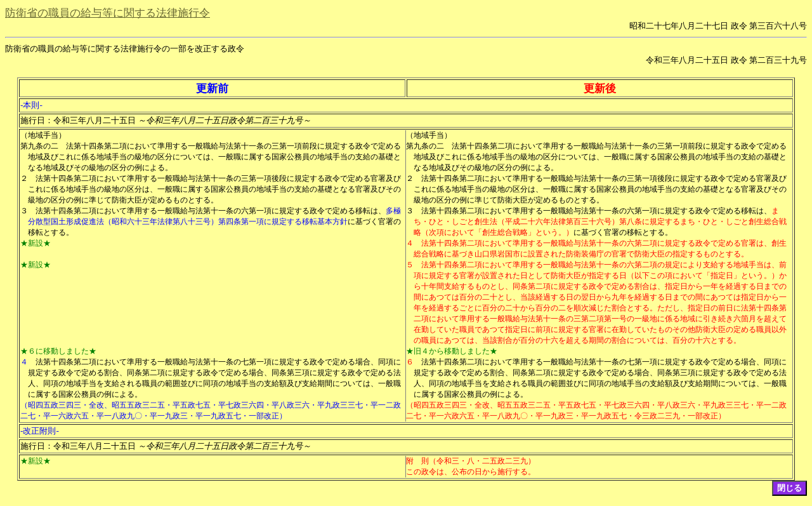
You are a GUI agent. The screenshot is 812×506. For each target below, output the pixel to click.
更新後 (600, 89)
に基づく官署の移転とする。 (623, 232)
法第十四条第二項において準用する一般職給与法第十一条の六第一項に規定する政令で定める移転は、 (211, 211)
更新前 (212, 89)
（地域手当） (43, 135)
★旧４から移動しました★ (452, 351)
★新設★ (36, 243)
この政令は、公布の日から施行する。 (471, 472)
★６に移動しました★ (58, 351)
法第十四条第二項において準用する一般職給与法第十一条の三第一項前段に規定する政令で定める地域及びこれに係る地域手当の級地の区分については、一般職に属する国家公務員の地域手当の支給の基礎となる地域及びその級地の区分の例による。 (214, 157)
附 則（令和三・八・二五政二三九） (471, 461)
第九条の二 (39, 146)
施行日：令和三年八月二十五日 (166, 120)
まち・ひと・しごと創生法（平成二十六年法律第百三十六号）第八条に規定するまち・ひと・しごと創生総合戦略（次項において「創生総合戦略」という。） (600, 222)
